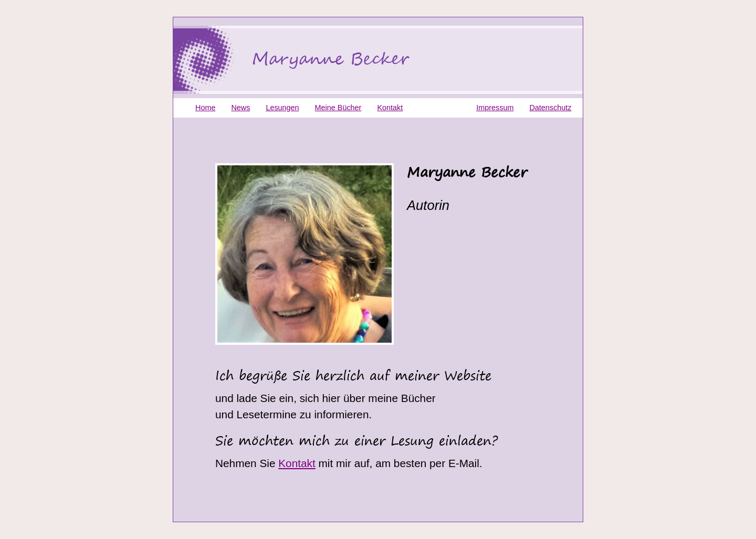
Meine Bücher (338, 108)
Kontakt (297, 463)
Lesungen (282, 108)
